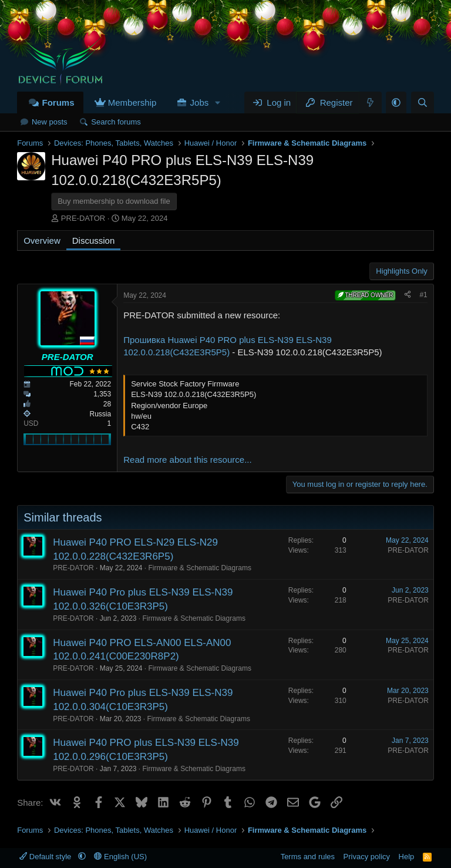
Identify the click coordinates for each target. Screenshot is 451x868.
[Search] (423, 102)
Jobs (200, 102)
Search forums (116, 122)
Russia (101, 414)
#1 (423, 295)
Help (407, 857)
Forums (58, 102)
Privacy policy (367, 857)
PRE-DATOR (83, 218)
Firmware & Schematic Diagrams (200, 568)
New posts (50, 122)
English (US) (120, 857)
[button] (218, 102)
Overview (42, 240)
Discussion (94, 240)
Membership (132, 102)
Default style (46, 857)
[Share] (408, 295)
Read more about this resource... (187, 460)
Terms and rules (308, 857)
